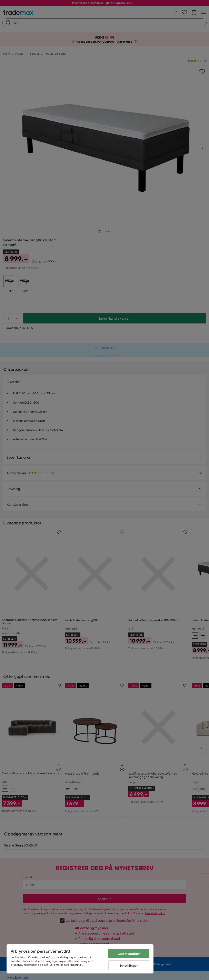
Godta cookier (129, 954)
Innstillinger (129, 965)
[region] (80, 959)
